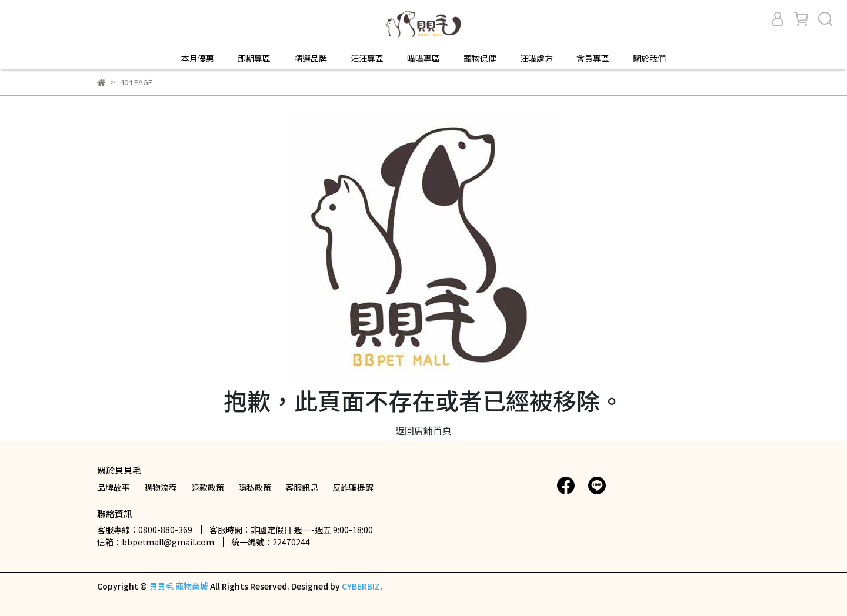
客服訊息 (302, 487)
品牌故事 (114, 487)
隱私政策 (255, 487)
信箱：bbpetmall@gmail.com (156, 542)
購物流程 (161, 487)
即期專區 (254, 58)
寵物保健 (480, 58)
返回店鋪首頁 (423, 430)
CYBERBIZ (361, 586)
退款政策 (208, 487)
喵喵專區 (423, 58)
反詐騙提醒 (353, 487)
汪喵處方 (536, 58)
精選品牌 (311, 58)
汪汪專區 (367, 58)
